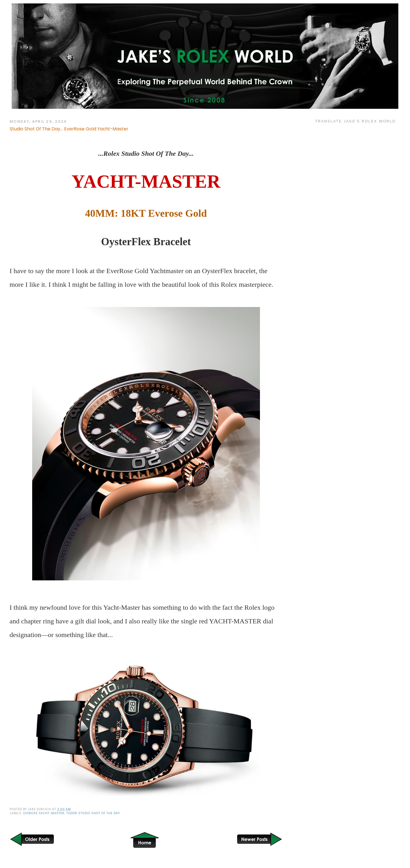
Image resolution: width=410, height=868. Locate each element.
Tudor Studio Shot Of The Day (93, 813)
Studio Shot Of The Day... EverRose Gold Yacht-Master (69, 129)
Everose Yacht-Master (44, 813)
